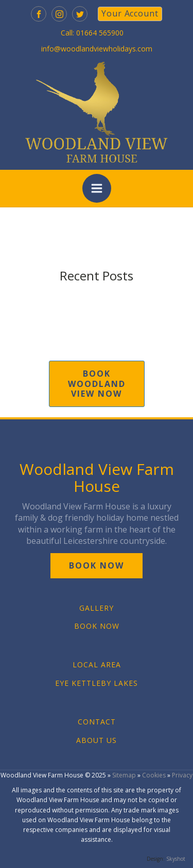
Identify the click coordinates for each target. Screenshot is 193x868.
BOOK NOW (97, 626)
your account (130, 13)
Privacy (182, 775)
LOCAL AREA (97, 665)
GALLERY (97, 608)
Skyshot (176, 859)
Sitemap (124, 775)
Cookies (154, 775)
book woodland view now (97, 383)
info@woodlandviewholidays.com (97, 49)
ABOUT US (97, 740)
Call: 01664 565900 (92, 33)
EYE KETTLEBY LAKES (97, 683)
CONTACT (97, 722)
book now (97, 565)
